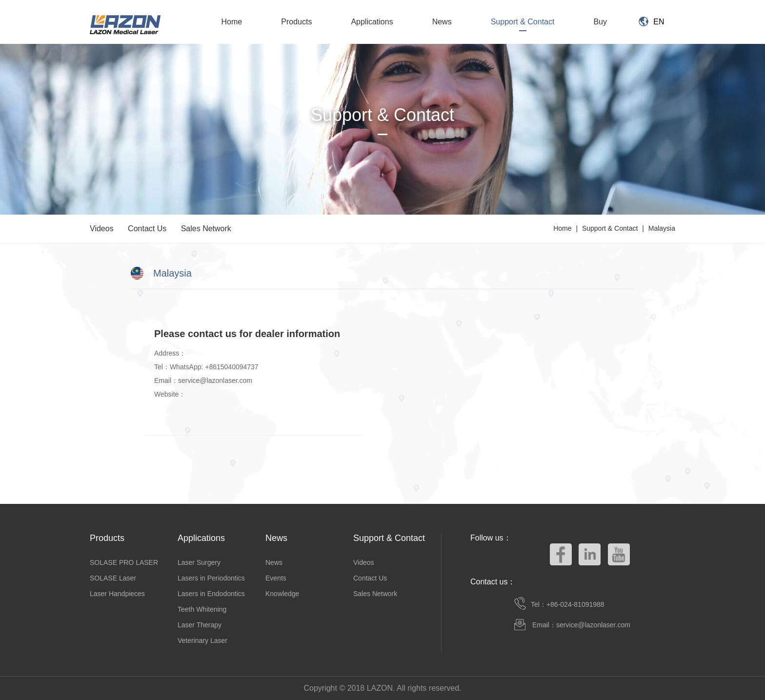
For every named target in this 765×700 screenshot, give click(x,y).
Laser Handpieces (117, 594)
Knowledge (282, 594)
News (442, 22)
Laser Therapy (200, 625)
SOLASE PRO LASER (124, 562)
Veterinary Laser (202, 640)
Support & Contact (523, 22)
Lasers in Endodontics (211, 594)
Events (276, 578)
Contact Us (147, 229)
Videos (102, 229)
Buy (600, 22)
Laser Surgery (199, 562)
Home (232, 22)
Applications (372, 22)
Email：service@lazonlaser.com (581, 625)
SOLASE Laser (113, 578)
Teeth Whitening (202, 609)
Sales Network (206, 229)
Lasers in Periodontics (211, 578)
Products (296, 22)
